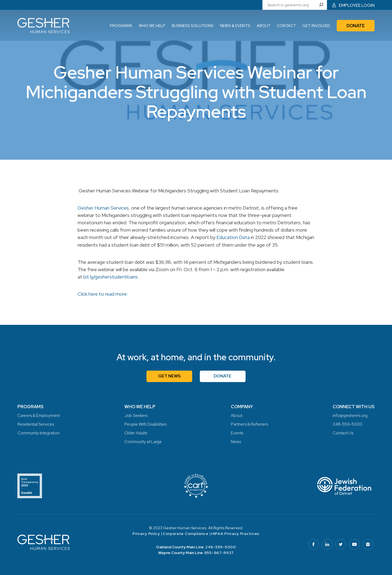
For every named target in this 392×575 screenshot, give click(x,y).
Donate (223, 376)
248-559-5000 (220, 547)
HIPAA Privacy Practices (235, 533)
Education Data (233, 237)
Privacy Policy (146, 533)
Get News (169, 376)
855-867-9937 (219, 552)
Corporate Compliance (186, 533)
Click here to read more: (103, 294)
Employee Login (357, 5)
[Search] (322, 5)
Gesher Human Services (104, 208)
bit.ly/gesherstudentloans (111, 276)
